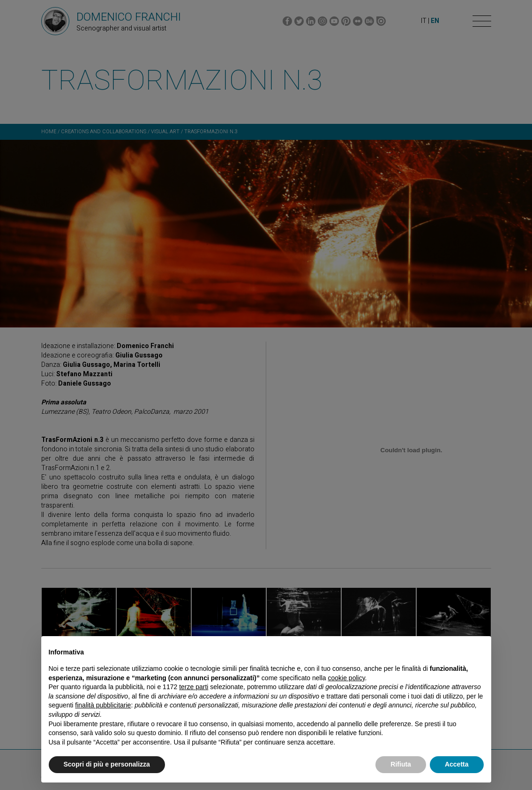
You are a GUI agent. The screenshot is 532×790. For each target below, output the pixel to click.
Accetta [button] (457, 764)
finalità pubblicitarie (103, 705)
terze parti (194, 687)
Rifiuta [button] (401, 764)
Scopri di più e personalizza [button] (107, 764)
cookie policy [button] (346, 678)
